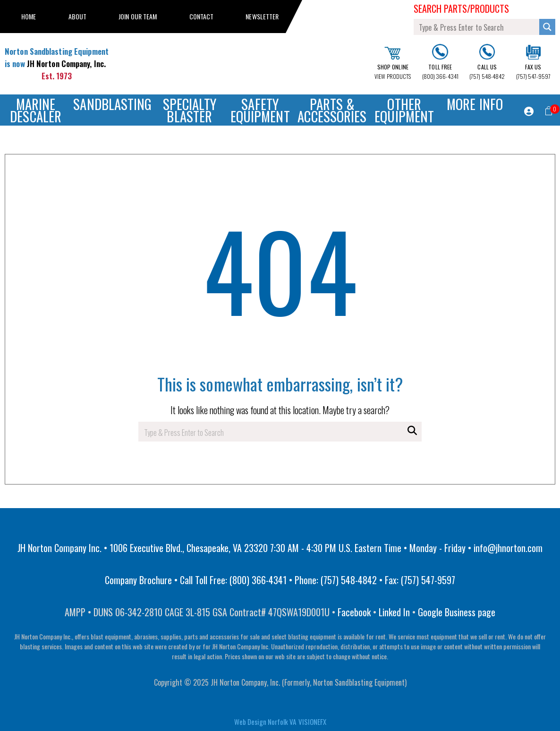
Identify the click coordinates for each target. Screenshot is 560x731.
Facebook (354, 612)
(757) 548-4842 (487, 62)
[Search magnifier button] (547, 27)
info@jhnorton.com (508, 548)
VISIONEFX (312, 722)
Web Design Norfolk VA (265, 722)
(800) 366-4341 (440, 62)
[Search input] (477, 27)
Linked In (394, 612)
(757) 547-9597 (533, 62)
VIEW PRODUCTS (393, 64)
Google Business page (457, 612)
